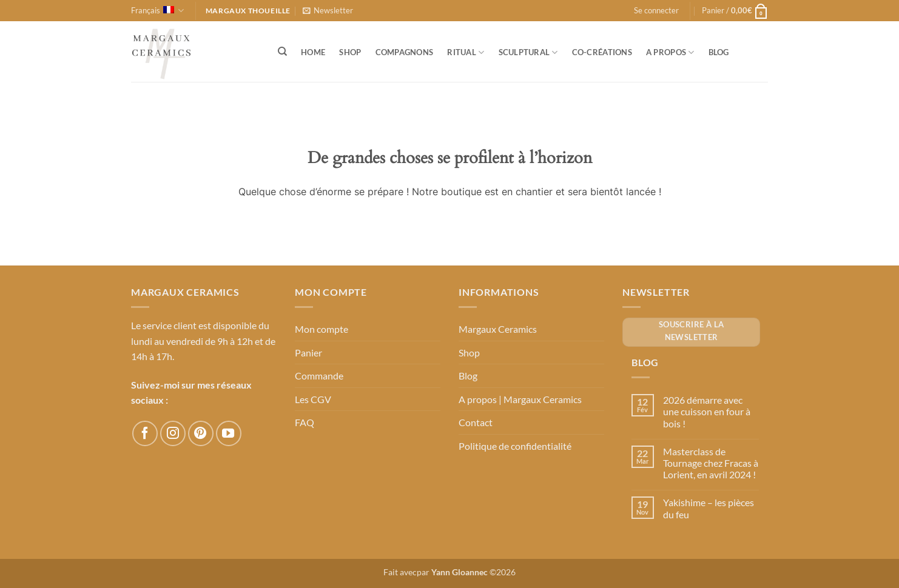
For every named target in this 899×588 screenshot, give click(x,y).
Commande (319, 376)
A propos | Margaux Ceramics (520, 399)
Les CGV (313, 399)
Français (157, 11)
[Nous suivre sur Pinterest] (201, 433)
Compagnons (405, 52)
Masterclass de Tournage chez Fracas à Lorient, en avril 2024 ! (711, 463)
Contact (476, 422)
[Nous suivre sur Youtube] (229, 433)
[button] (328, 10)
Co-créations (602, 52)
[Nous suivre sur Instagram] (173, 433)
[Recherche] (282, 52)
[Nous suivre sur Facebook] (145, 433)
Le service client (164, 325)
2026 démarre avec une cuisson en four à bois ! (707, 411)
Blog (719, 52)
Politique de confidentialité (515, 446)
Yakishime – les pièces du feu (709, 508)
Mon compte (322, 329)
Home (313, 52)
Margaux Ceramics (498, 329)
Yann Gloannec (460, 572)
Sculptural (528, 52)
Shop (350, 52)
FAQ (305, 422)
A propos (670, 52)
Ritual (466, 52)
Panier (308, 352)
